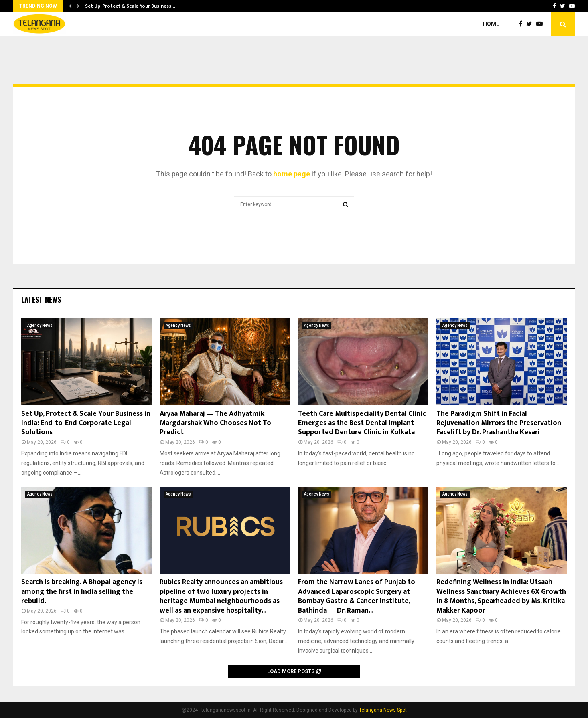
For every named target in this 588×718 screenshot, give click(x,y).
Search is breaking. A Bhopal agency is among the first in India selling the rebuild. (82, 592)
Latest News (41, 299)
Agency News (40, 325)
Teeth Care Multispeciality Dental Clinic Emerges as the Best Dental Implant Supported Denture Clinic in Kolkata (362, 423)
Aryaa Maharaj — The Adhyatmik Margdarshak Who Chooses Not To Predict (215, 423)
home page (292, 174)
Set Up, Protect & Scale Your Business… (130, 6)
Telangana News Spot (383, 710)
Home (491, 24)
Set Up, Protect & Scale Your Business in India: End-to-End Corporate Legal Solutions (86, 423)
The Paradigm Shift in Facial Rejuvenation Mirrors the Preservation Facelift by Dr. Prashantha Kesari (499, 423)
